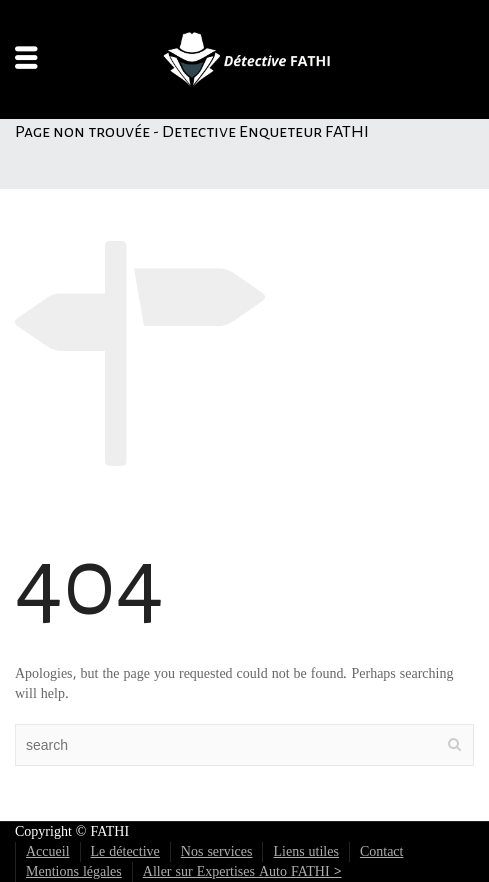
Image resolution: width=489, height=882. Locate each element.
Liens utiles (305, 852)
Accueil (48, 852)
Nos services (217, 852)
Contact (382, 852)
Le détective (125, 852)
